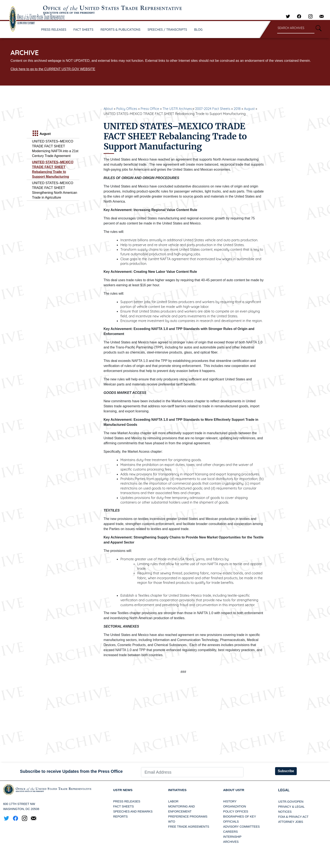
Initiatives (178, 790)
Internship (232, 837)
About (108, 109)
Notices (285, 812)
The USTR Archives (177, 109)
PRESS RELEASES (54, 30)
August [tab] (41, 134)
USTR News (123, 790)
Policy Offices (127, 109)
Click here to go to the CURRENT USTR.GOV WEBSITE (53, 69)
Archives (231, 842)
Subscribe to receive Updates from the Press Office (71, 771)
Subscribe (286, 771)
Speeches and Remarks (133, 812)
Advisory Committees (241, 827)
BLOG (198, 30)
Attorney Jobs (291, 822)
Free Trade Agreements (189, 827)
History (230, 802)
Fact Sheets (124, 807)
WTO (172, 822)
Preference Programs (188, 817)
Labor (173, 802)
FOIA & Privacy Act (293, 817)
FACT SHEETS (83, 30)
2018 (237, 109)
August (249, 109)
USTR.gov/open (291, 802)
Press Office (150, 109)
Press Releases (127, 802)
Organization (234, 807)
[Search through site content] (296, 28)
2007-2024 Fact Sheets (213, 109)
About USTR (234, 790)
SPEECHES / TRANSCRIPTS (167, 30)
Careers (230, 832)
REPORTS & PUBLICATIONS (121, 30)
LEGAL (284, 790)
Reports (120, 817)
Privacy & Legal (291, 807)
